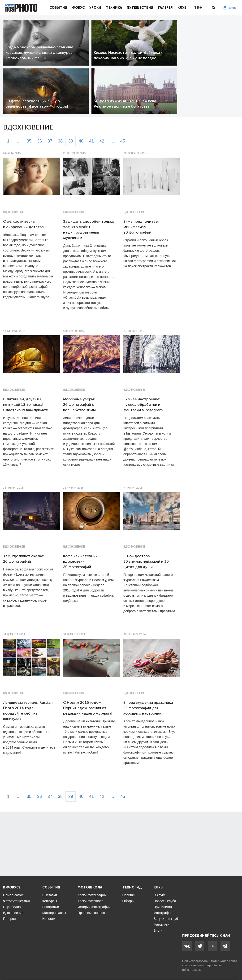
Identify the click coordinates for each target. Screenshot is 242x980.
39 (71, 141)
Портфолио (12, 907)
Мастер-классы (54, 913)
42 (102, 141)
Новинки (129, 895)
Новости (49, 919)
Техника (114, 8)
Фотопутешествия (17, 901)
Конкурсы (50, 901)
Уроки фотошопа (90, 901)
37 (50, 141)
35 (29, 141)
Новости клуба (165, 901)
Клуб (182, 8)
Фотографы (162, 913)
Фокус (78, 8)
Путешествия (140, 8)
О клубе (160, 895)
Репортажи (51, 907)
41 (91, 141)
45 (123, 141)
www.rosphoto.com (211, 965)
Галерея (165, 8)
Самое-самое (13, 895)
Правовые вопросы (92, 913)
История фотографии (94, 907)
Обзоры (128, 901)
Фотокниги (162, 925)
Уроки (95, 8)
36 (39, 141)
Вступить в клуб (166, 919)
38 (60, 141)
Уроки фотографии (92, 895)
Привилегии (163, 907)
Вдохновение (14, 212)
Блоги (158, 930)
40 (81, 141)
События (58, 8)
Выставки (50, 895)
